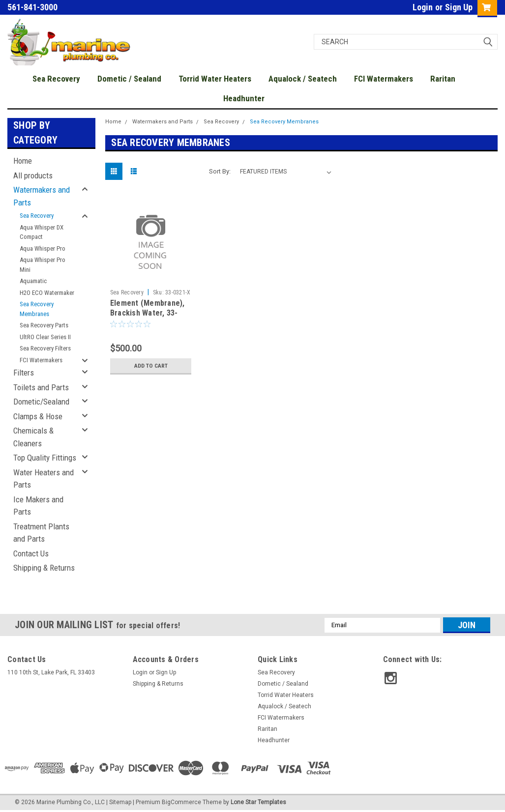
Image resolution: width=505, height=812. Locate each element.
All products (33, 175)
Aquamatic (33, 281)
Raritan (443, 79)
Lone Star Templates (258, 802)
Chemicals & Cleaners (33, 437)
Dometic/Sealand (41, 402)
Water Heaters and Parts (44, 479)
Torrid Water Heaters (215, 79)
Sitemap (120, 802)
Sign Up (459, 7)
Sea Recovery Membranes (37, 309)
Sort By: (220, 171)
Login (423, 7)
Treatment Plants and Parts (41, 533)
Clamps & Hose (38, 416)
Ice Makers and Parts (38, 506)
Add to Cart (151, 366)
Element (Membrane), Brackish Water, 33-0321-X (148, 313)
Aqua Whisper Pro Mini (43, 265)
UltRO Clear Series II (45, 337)
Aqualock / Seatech (303, 79)
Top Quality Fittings (45, 458)
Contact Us (31, 553)
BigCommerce (181, 802)
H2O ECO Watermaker (47, 293)
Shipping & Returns (44, 568)
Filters (24, 373)
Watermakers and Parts (42, 196)
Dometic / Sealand (129, 79)
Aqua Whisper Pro (43, 248)
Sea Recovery (56, 79)
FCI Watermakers (384, 79)
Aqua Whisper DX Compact (42, 232)
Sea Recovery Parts (44, 325)
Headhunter (244, 98)
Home (23, 161)
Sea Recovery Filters (45, 348)
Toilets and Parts (41, 387)
